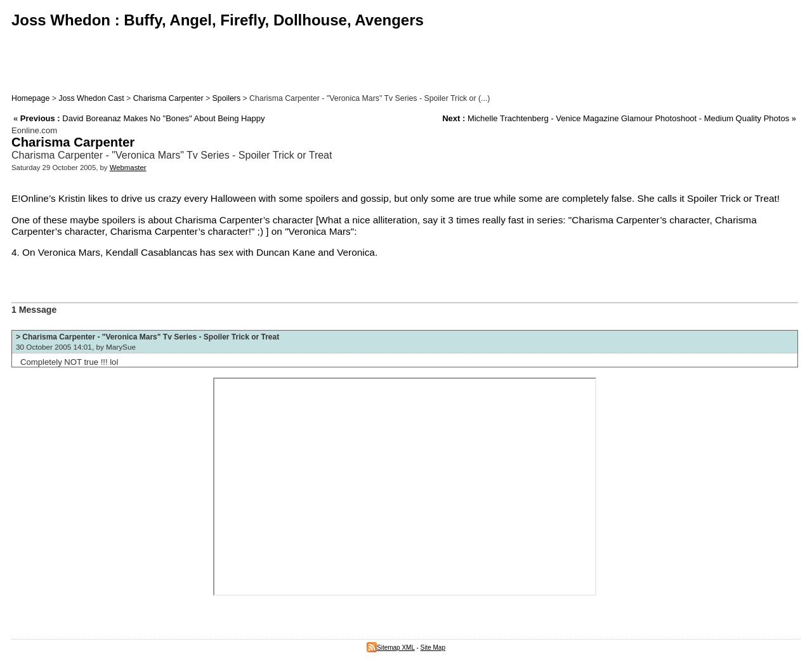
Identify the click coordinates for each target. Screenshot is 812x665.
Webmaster (128, 168)
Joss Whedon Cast (91, 98)
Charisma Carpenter (168, 98)
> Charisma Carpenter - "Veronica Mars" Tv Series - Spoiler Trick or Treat (147, 337)
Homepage (30, 98)
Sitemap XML (391, 648)
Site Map (433, 648)
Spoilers (226, 98)
